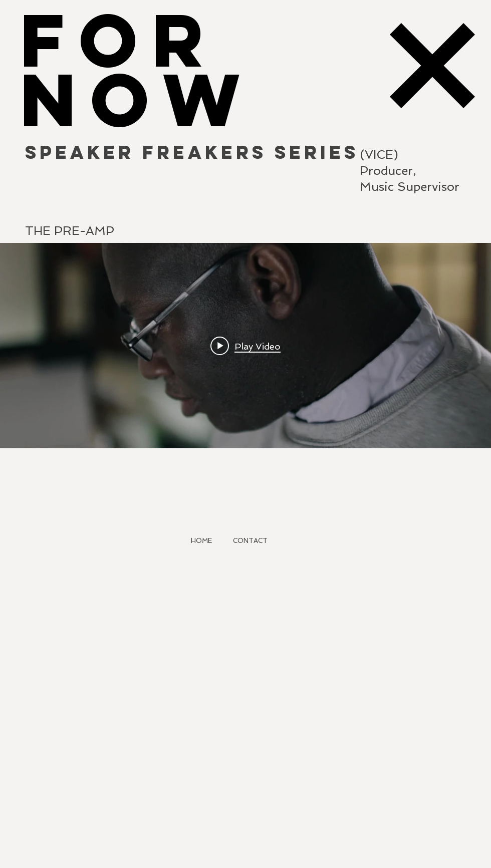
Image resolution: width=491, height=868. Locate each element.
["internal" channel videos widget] (245, 346)
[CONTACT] (250, 541)
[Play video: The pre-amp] (245, 346)
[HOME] (201, 541)
